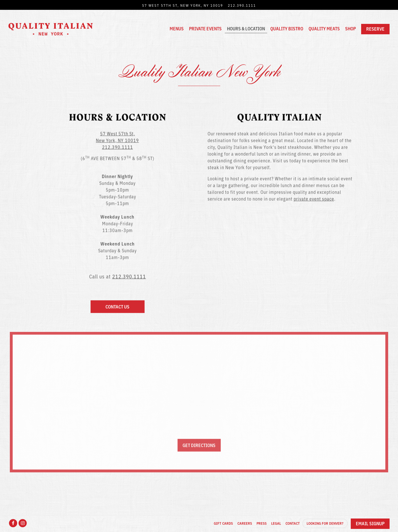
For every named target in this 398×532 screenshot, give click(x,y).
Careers (245, 523)
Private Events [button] (205, 28)
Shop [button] (350, 28)
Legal (276, 523)
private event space (314, 199)
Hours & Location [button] (246, 28)
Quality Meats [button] (324, 28)
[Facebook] (13, 523)
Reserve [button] (375, 29)
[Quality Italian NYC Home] (51, 28)
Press (262, 523)
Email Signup (370, 523)
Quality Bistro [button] (287, 28)
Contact (293, 523)
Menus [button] (177, 28)
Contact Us (117, 307)
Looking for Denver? (325, 523)
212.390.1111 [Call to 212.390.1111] (242, 5)
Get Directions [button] (199, 446)
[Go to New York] (183, 5)
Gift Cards (223, 523)
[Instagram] (23, 523)
